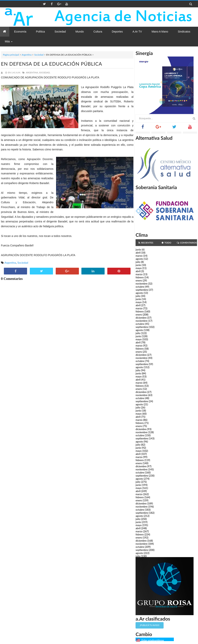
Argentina (27, 55)
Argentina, (32, 72)
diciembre (141, 318)
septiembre (142, 290)
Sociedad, (45, 72)
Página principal (11, 55)
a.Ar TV (137, 32)
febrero (140, 277)
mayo (139, 268)
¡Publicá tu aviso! (150, 625)
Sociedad (39, 55)
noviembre (141, 284)
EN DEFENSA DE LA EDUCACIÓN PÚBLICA (52, 64)
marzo (139, 256)
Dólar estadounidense (153, 640)
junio (138, 250)
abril (138, 253)
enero (139, 280)
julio (138, 262)
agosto (139, 259)
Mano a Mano (160, 32)
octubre (140, 287)
